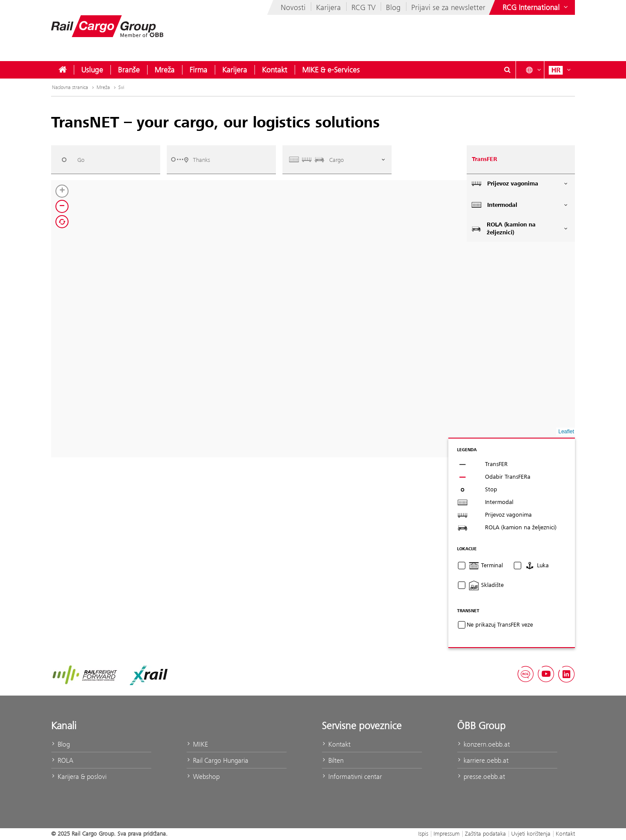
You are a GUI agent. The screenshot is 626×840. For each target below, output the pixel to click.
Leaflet (566, 432)
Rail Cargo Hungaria (217, 760)
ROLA (62, 760)
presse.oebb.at (481, 777)
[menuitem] (62, 70)
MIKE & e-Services (331, 70)
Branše (129, 70)
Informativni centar (352, 777)
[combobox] (106, 159)
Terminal (486, 566)
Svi (121, 87)
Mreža (165, 70)
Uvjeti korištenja (531, 833)
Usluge (92, 70)
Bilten (333, 760)
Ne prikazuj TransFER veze (500, 625)
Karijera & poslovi (79, 777)
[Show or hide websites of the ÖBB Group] (536, 7)
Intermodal (520, 205)
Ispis (423, 833)
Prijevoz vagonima (520, 183)
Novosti (293, 7)
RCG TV (363, 7)
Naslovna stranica (74, 87)
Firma (198, 70)
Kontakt (275, 70)
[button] (62, 191)
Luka (537, 566)
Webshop (203, 777)
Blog (393, 7)
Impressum (447, 833)
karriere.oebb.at (483, 760)
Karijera (328, 7)
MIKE (197, 744)
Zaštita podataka (485, 833)
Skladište (486, 585)
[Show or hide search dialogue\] (507, 70)
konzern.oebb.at (483, 744)
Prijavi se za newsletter (448, 7)
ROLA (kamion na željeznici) (520, 229)
